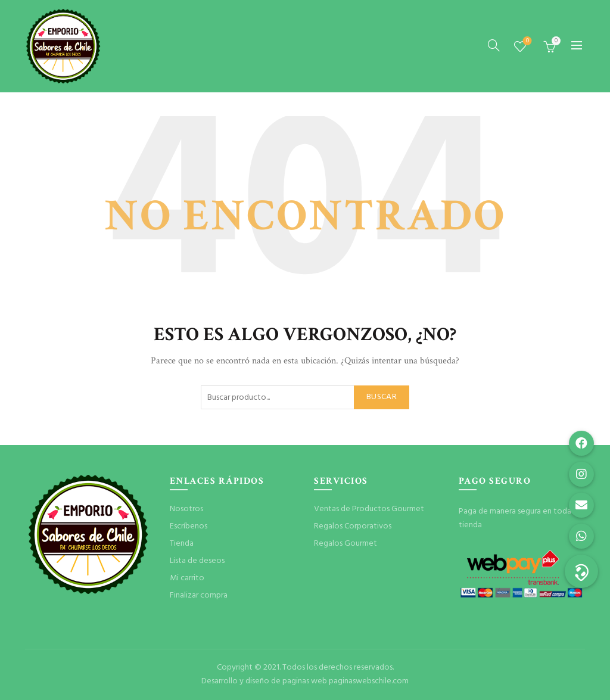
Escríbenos (189, 526)
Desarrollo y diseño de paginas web (264, 681)
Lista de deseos (526, 41)
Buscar (382, 397)
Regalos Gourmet (346, 544)
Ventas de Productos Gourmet (369, 509)
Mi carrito (187, 578)
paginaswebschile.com (369, 681)
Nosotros (186, 509)
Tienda (182, 544)
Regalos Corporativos (353, 526)
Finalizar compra (199, 595)
